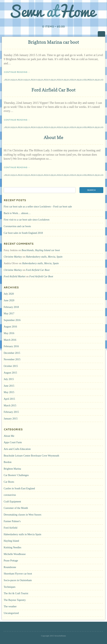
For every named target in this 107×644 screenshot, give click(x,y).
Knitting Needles (12, 547)
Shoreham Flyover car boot (18, 574)
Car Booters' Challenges (16, 475)
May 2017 (9, 314)
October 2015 (11, 366)
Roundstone (10, 567)
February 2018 (11, 307)
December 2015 (12, 353)
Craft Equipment (12, 502)
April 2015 (9, 399)
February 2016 (11, 346)
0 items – (53, 27)
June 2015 (9, 386)
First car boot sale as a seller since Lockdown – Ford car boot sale (38, 207)
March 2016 (10, 340)
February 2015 (11, 412)
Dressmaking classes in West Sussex (23, 515)
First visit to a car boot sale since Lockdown (27, 220)
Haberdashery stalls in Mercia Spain (22, 534)
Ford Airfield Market (15, 276)
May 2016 (9, 333)
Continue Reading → (17, 72)
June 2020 (9, 300)
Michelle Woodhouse (15, 554)
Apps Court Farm (13, 442)
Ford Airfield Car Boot (53, 90)
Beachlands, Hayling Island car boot (41, 250)
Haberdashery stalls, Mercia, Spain (44, 257)
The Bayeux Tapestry (15, 600)
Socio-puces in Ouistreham (18, 580)
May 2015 (9, 392)
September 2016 (12, 320)
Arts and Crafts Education (17, 449)
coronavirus (10, 495)
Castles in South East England (19, 488)
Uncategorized (11, 613)
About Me (54, 137)
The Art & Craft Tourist (16, 593)
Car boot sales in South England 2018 (23, 233)
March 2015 (10, 406)
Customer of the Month (16, 508)
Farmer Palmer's (12, 521)
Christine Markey (13, 257)
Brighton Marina (12, 469)
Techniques (10, 587)
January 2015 (11, 419)
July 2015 (9, 379)
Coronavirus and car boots (17, 226)
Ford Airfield (11, 528)
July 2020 (9, 294)
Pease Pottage (11, 561)
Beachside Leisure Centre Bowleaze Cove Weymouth (31, 456)
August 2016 (10, 327)
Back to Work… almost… (17, 213)
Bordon (8, 462)
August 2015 (10, 373)
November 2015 (12, 359)
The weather (10, 606)
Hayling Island (11, 541)
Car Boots (9, 482)
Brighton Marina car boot (53, 42)
